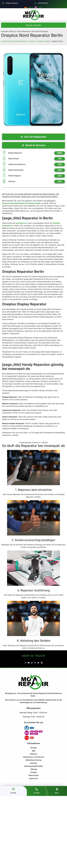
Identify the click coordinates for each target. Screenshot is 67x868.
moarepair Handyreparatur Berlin (14, 41)
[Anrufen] (37, 789)
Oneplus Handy (44, 41)
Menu (57, 793)
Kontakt (13, 793)
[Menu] (57, 789)
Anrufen (37, 793)
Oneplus (32, 41)
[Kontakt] (13, 789)
